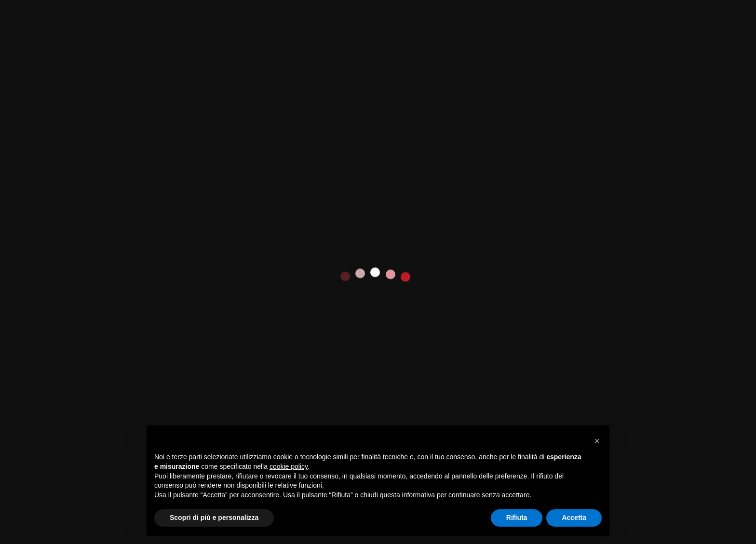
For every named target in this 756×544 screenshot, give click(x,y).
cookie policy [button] (289, 466)
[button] (597, 441)
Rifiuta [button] (517, 517)
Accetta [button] (574, 517)
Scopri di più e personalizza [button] (214, 517)
